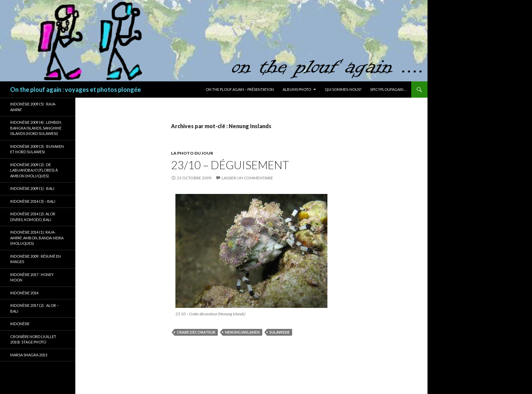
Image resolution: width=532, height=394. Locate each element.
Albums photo (297, 89)
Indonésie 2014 (24, 293)
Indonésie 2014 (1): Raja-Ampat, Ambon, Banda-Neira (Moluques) (37, 238)
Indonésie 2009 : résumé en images (35, 259)
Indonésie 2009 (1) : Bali (32, 188)
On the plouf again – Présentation (240, 89)
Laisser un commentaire (247, 178)
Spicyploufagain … (388, 89)
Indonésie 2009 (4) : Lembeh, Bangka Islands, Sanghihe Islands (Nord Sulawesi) (36, 128)
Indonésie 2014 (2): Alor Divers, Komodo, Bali (33, 217)
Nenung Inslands (242, 332)
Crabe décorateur (196, 332)
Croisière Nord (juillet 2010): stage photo (33, 339)
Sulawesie (280, 332)
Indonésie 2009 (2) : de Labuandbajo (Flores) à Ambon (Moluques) (34, 170)
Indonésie (20, 324)
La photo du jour (192, 153)
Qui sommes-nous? (343, 89)
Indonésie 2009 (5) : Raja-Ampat (33, 107)
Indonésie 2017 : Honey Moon (32, 277)
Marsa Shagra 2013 (29, 355)
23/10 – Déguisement (230, 165)
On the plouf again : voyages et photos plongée (75, 90)
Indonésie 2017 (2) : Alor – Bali (34, 308)
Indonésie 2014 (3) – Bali (33, 201)
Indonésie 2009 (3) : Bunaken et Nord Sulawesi (37, 149)
